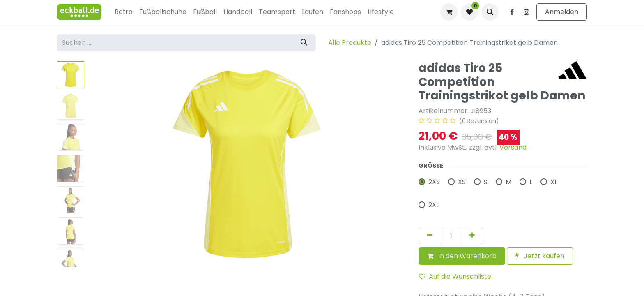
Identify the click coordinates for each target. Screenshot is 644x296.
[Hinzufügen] (472, 236)
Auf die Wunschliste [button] (455, 276)
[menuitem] (124, 12)
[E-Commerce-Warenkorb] (449, 12)
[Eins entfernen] (430, 236)
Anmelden (562, 12)
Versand (513, 147)
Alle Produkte (350, 43)
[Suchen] (304, 43)
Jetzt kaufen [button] (540, 256)
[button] (490, 12)
